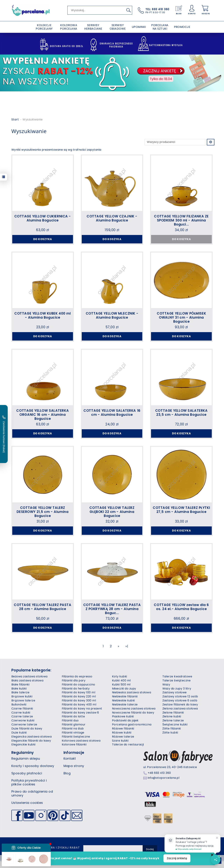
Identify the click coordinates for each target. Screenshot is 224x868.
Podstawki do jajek (125, 720)
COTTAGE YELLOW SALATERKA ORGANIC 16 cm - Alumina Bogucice (43, 415)
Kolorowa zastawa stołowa (81, 741)
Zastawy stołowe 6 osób (180, 700)
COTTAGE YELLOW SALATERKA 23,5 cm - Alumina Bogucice (181, 413)
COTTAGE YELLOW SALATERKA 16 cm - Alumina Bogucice (112, 413)
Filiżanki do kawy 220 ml (79, 696)
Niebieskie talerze (125, 704)
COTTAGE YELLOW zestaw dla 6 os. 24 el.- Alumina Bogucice (181, 607)
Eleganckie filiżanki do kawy (31, 741)
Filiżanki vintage (73, 733)
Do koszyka (43, 239)
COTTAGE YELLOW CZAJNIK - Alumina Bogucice (112, 218)
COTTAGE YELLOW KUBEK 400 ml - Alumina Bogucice (43, 315)
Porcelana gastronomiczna (132, 724)
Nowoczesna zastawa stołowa (134, 709)
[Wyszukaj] (128, 10)
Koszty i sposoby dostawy (33, 766)
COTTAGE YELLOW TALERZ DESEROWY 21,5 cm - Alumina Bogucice (43, 512)
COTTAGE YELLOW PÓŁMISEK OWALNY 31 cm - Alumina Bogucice (181, 317)
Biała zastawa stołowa (27, 680)
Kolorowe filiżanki (74, 744)
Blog (67, 773)
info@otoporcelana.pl (164, 778)
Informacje (74, 753)
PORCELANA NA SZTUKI (160, 27)
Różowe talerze (123, 737)
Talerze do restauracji (128, 744)
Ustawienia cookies (27, 803)
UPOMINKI (139, 27)
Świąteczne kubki (175, 724)
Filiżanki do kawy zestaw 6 (80, 713)
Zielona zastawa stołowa (180, 709)
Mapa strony (74, 766)
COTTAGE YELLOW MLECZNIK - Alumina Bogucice (112, 315)
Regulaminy (23, 753)
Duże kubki (19, 733)
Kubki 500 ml (121, 684)
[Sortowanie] (211, 142)
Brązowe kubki (22, 696)
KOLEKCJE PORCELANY (44, 27)
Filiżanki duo (70, 720)
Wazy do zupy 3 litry (177, 689)
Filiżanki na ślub (73, 729)
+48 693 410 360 (159, 773)
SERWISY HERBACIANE (93, 27)
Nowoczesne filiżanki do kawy (133, 713)
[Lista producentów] (175, 142)
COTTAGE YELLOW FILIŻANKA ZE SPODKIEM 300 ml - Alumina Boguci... (181, 220)
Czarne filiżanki (22, 709)
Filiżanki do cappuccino (78, 684)
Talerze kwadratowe (177, 676)
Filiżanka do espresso (77, 676)
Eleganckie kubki (23, 744)
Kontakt (70, 758)
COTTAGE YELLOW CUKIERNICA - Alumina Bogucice (43, 218)
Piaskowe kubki (123, 716)
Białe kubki (19, 689)
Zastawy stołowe (175, 692)
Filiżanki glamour (74, 724)
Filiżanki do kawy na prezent (82, 709)
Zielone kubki (172, 716)
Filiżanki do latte (73, 716)
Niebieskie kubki (123, 700)
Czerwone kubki (23, 720)
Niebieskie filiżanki (125, 696)
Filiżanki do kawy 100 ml (79, 692)
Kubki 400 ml (121, 680)
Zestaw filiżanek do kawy (180, 704)
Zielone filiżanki (173, 713)
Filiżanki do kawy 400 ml (79, 704)
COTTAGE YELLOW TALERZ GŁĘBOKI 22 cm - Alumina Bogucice (112, 512)
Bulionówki (19, 704)
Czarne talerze (22, 716)
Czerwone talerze (24, 724)
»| (127, 646)
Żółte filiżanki (172, 729)
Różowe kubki (122, 733)
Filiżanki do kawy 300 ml (79, 700)
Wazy (166, 684)
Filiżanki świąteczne (76, 737)
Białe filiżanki (20, 684)
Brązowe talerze (23, 700)
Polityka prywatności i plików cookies (29, 782)
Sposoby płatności (27, 773)
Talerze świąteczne (177, 680)
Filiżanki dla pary (74, 680)
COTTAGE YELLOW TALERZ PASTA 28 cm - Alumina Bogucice (43, 607)
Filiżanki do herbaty (76, 689)
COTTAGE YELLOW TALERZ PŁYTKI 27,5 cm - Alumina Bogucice (181, 510)
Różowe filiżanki (123, 729)
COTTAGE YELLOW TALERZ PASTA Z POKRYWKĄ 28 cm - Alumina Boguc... (112, 609)
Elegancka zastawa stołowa (31, 737)
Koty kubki (120, 676)
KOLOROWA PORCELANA (69, 27)
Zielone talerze (173, 720)
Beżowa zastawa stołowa (29, 676)
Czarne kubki (21, 713)
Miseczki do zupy (124, 689)
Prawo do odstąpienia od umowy (32, 793)
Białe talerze (20, 692)
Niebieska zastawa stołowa (132, 692)
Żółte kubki (170, 733)
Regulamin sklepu (26, 758)
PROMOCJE (182, 27)
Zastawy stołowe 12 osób (180, 696)
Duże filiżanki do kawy (27, 729)
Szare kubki (120, 741)
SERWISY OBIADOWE (118, 27)
